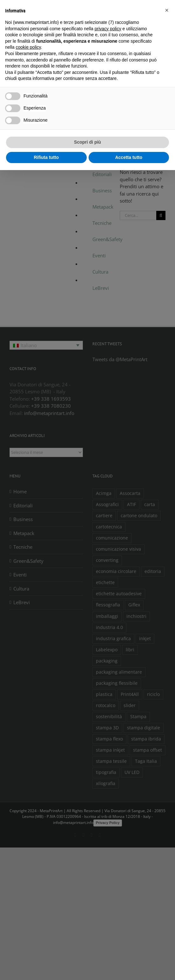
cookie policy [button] (28, 47)
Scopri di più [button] (87, 142)
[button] (167, 10)
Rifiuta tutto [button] (46, 157)
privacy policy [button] (108, 29)
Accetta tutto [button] (129, 157)
